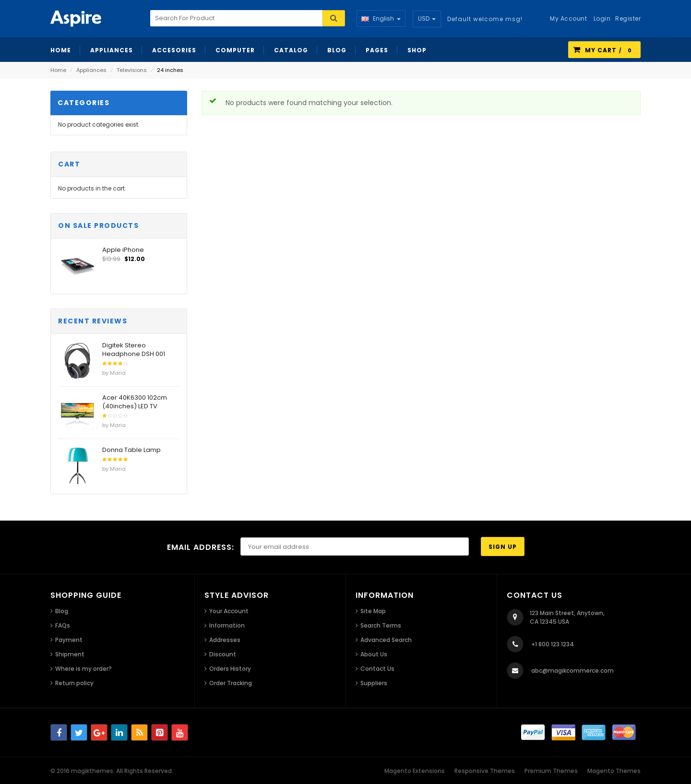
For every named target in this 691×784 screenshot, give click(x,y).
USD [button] (427, 18)
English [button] (381, 18)
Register (628, 18)
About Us (374, 654)
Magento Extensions (415, 771)
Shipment (70, 654)
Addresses (225, 640)
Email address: (201, 547)
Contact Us (377, 669)
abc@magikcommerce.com (572, 671)
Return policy (74, 683)
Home (58, 70)
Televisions (132, 70)
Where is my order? (83, 669)
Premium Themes (551, 771)
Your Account (229, 611)
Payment (69, 640)
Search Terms (381, 625)
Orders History (230, 669)
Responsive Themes (485, 771)
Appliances (91, 70)
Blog (62, 611)
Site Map (373, 611)
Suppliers (374, 683)
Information (227, 625)
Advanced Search (386, 640)
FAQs (63, 625)
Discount (223, 654)
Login (602, 18)
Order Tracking (231, 683)
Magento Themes (614, 771)
